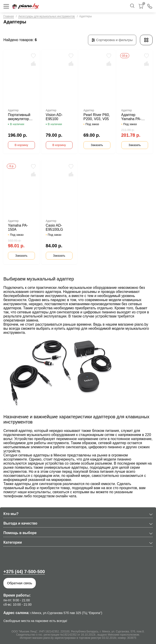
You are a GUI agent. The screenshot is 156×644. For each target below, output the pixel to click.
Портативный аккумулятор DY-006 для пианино (19, 117)
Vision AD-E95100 (54, 117)
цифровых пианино (100, 312)
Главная (9, 16)
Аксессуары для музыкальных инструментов (47, 16)
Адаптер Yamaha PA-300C (131, 117)
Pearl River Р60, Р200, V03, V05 (97, 117)
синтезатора (76, 447)
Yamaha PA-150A (18, 227)
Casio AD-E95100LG (55, 227)
